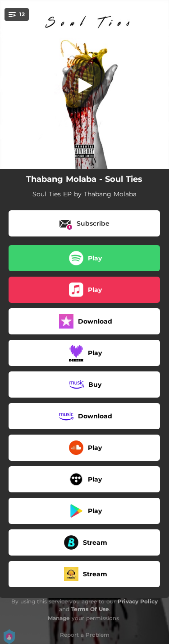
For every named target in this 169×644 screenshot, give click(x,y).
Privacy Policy (138, 601)
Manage (59, 618)
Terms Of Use (90, 609)
